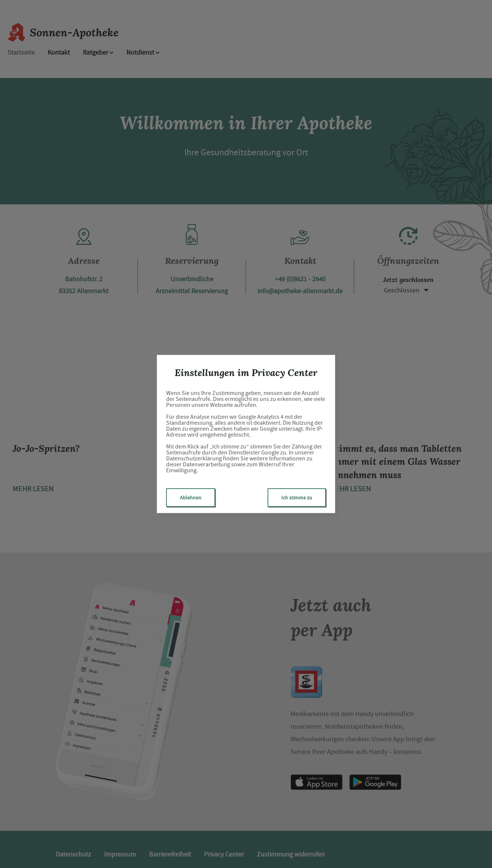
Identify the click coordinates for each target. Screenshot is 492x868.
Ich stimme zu (297, 498)
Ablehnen (191, 498)
